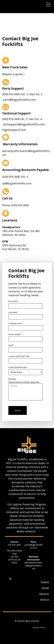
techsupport (23, 124)
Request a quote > (13, 74)
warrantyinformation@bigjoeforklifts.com (33, 566)
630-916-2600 (14, 545)
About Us (45, 599)
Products (45, 582)
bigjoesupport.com (14, 130)
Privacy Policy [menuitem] (39, 627)
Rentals (46, 588)
